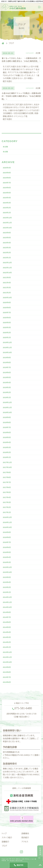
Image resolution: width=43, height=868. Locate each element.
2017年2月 (7, 507)
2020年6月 (7, 318)
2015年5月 (7, 577)
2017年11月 (7, 462)
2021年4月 (7, 283)
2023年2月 (7, 253)
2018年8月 (7, 422)
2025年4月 (7, 168)
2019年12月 (7, 342)
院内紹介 (25, 838)
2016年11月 (7, 522)
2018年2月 (7, 452)
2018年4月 (7, 442)
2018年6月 (7, 433)
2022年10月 (7, 273)
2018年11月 (7, 408)
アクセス (25, 842)
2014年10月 (7, 607)
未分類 (38, 53)
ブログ (4, 846)
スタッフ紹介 (7, 838)
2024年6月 (7, 188)
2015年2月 (7, 587)
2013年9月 (7, 667)
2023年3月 (7, 248)
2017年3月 (7, 502)
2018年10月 (7, 412)
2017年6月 (7, 487)
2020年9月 (7, 303)
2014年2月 (7, 642)
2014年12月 (7, 597)
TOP (40, 865)
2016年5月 (7, 552)
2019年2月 (7, 392)
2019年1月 (7, 398)
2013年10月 (7, 662)
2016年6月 (7, 547)
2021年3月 (7, 288)
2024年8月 (7, 178)
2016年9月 (7, 532)
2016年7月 (7, 542)
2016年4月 (7, 557)
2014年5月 (7, 627)
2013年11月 (7, 657)
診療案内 (25, 834)
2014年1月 (7, 647)
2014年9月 (7, 612)
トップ (4, 834)
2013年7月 (7, 677)
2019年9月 (7, 358)
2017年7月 (7, 482)
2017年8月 (7, 477)
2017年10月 (7, 467)
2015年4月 (7, 582)
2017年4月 (7, 497)
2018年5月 (7, 437)
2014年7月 (7, 617)
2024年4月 (7, 198)
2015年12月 (7, 567)
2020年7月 (7, 313)
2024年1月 (7, 213)
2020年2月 (7, 333)
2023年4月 (7, 243)
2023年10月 (7, 228)
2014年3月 (7, 637)
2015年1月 (7, 592)
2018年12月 (7, 402)
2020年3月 (7, 328)
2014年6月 (7, 622)
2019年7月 (7, 367)
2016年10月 (7, 527)
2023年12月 (7, 218)
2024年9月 (7, 173)
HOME (3, 43)
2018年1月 (7, 457)
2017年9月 (7, 472)
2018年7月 (7, 427)
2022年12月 (7, 263)
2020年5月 (7, 323)
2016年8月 (7, 537)
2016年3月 (7, 562)
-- (23, 708)
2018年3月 (7, 447)
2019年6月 (7, 373)
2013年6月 (7, 682)
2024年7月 (7, 183)
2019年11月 (7, 348)
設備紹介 (5, 842)
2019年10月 (7, 352)
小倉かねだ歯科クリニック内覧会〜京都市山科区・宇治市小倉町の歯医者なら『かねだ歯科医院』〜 (21, 96)
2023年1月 (7, 258)
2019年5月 (7, 377)
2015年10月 (7, 572)
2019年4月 (7, 383)
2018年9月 (7, 417)
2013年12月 (7, 652)
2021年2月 (7, 293)
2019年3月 (7, 387)
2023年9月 (7, 233)
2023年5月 (7, 238)
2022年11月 (7, 268)
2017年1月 (7, 512)
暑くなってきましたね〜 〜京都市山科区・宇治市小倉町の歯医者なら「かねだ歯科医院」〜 (21, 60)
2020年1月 (7, 338)
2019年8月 (7, 363)
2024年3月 (7, 203)
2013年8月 (7, 672)
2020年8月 (7, 308)
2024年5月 (7, 193)
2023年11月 (7, 223)
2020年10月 (7, 298)
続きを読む (8, 81)
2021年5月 (7, 278)
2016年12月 (7, 517)
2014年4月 (7, 632)
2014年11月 (7, 602)
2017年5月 (7, 492)
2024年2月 (7, 208)
